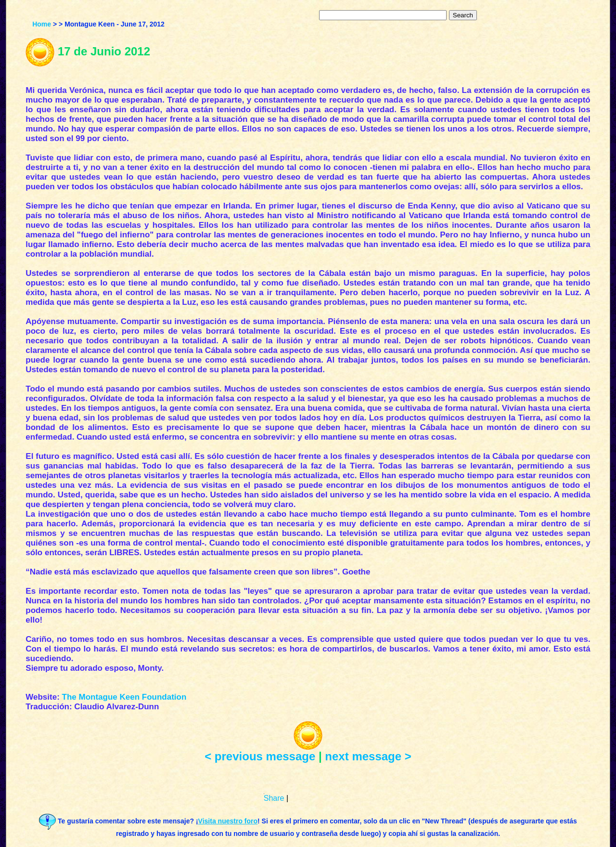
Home (42, 24)
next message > (368, 756)
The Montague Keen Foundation (124, 697)
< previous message (260, 756)
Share (274, 798)
